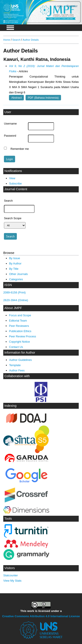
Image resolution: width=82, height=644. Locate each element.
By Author (15, 263)
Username (10, 124)
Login (59, 6)
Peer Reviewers (19, 326)
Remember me (20, 149)
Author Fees (17, 370)
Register (72, 6)
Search (16, 40)
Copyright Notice (19, 342)
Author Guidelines (21, 360)
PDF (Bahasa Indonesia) (43, 98)
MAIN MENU (10, 28)
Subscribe (16, 184)
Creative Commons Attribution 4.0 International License (41, 616)
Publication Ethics (20, 331)
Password (10, 136)
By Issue (15, 258)
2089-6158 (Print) (15, 292)
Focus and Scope (20, 315)
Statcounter (11, 575)
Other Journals (18, 274)
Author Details (31, 40)
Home (7, 40)
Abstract (17, 98)
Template (15, 365)
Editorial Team (18, 321)
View (12, 178)
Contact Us (16, 347)
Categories (16, 279)
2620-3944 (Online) (16, 300)
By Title (14, 269)
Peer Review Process (22, 336)
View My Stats (12, 581)
